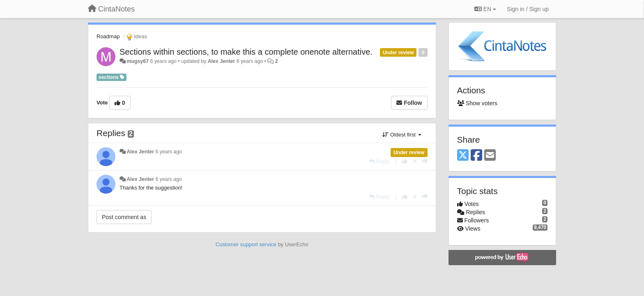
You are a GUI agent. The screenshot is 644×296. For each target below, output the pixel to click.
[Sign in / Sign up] (528, 9)
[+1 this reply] (405, 161)
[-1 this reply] (425, 161)
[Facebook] (476, 156)
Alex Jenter (222, 61)
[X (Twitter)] (463, 156)
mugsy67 (138, 61)
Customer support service (246, 244)
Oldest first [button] (402, 135)
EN (485, 9)
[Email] (490, 156)
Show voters (477, 103)
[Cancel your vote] (415, 161)
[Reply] (379, 161)
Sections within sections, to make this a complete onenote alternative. (246, 52)
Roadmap (108, 36)
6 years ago (169, 152)
